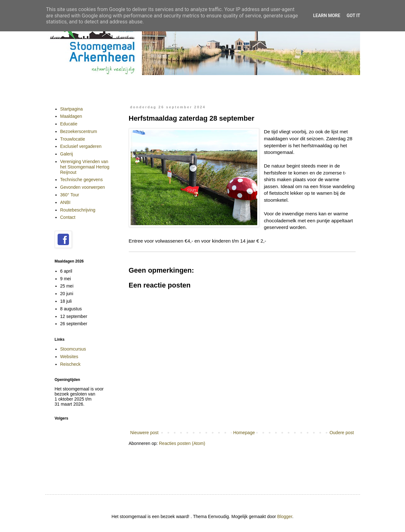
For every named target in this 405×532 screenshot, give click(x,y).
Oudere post (342, 433)
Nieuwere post (145, 433)
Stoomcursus (73, 349)
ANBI (65, 202)
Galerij (66, 154)
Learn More (327, 16)
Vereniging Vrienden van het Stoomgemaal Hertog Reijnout (85, 167)
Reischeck (70, 364)
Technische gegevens (81, 180)
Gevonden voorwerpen (83, 187)
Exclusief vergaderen (81, 146)
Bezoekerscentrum (79, 131)
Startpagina (72, 109)
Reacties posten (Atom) (182, 443)
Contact (68, 217)
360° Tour (70, 195)
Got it (353, 16)
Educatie (69, 124)
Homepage (244, 433)
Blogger (285, 516)
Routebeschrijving (78, 210)
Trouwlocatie (73, 139)
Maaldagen (71, 116)
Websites (69, 357)
